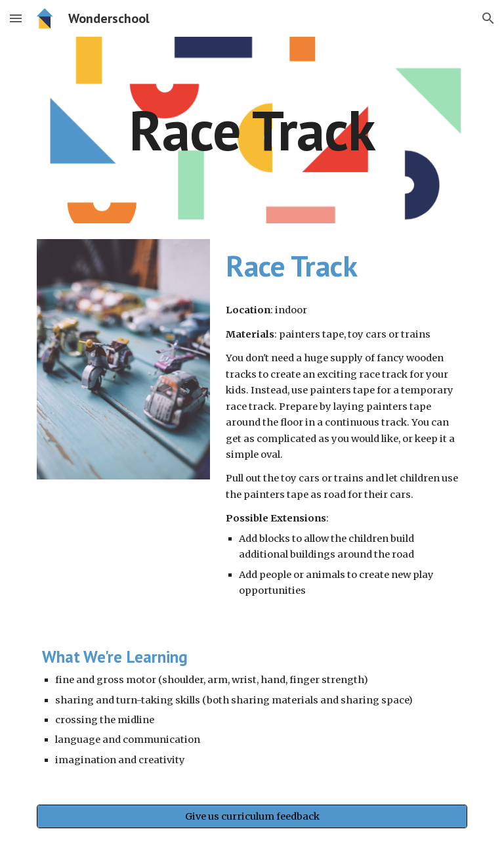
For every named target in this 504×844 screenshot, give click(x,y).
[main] (252, 130)
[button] (16, 18)
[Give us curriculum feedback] (252, 817)
